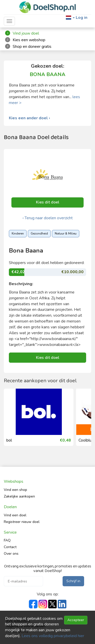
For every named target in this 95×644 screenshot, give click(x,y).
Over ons (11, 554)
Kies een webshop (29, 40)
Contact (10, 547)
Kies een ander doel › (30, 118)
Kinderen (18, 233)
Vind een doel (15, 515)
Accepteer (76, 620)
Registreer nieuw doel (22, 522)
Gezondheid (39, 233)
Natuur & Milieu (66, 233)
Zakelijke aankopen (19, 496)
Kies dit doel (48, 202)
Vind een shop (15, 490)
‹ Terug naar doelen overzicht (48, 218)
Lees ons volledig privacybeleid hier (53, 636)
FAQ (7, 540)
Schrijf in (73, 581)
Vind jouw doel (26, 33)
